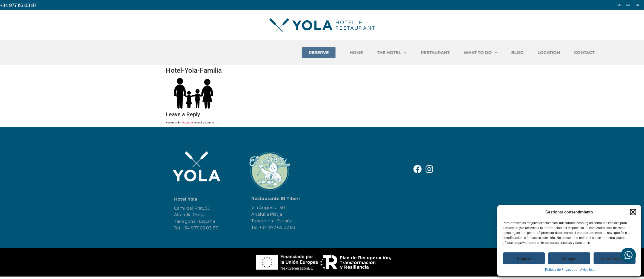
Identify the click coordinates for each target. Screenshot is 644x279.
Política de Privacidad (561, 270)
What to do (348, 184)
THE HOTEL (461, 53)
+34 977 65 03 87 (18, 5)
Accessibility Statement (434, 155)
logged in (187, 122)
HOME (425, 53)
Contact (345, 232)
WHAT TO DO (549, 53)
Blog (341, 196)
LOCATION (618, 53)
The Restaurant (353, 172)
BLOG (586, 53)
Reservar (346, 208)
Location (346, 220)
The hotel (347, 160)
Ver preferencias (614, 258)
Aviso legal (588, 270)
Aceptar (524, 258)
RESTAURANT (504, 53)
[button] (633, 212)
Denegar (569, 258)
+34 (264, 234)
